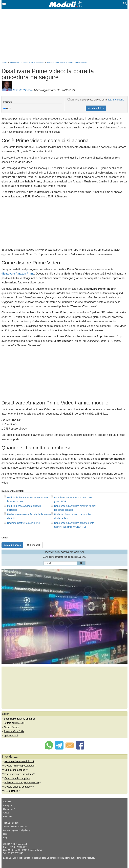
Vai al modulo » (96, 108)
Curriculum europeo (15, 770)
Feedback (34, 545)
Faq (5, 838)
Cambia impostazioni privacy (17, 830)
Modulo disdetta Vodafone (18, 787)
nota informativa (116, 100)
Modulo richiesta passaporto (19, 766)
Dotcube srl (21, 844)
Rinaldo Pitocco (22, 90)
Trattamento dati (11, 823)
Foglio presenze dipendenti (19, 774)
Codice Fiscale (12, 727)
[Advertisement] (64, 35)
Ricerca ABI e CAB (14, 731)
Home (4, 62)
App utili (7, 802)
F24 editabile (11, 791)
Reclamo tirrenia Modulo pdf (19, 761)
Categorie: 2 (9, 809)
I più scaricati (11, 736)
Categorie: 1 (9, 805)
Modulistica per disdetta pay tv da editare (27, 62)
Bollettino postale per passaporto (22, 782)
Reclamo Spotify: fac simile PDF (24, 523)
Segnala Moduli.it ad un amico (20, 719)
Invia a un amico (12, 545)
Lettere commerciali (14, 723)
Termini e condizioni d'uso (15, 827)
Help (5, 834)
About (6, 813)
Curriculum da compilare (17, 778)
